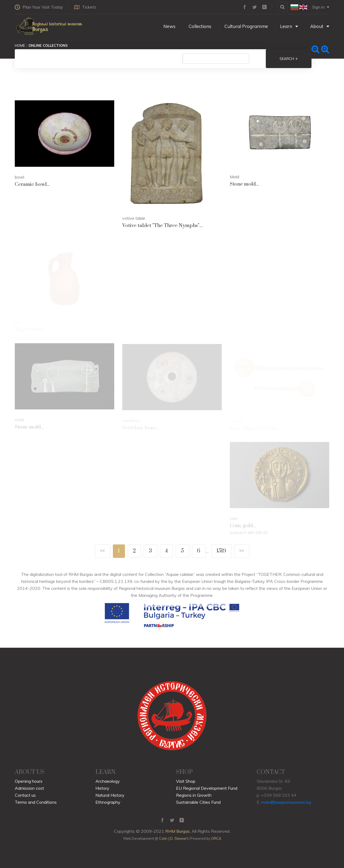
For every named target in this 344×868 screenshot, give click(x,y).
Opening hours (29, 781)
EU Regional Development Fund (207, 788)
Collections (199, 26)
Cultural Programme (246, 26)
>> (242, 551)
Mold (234, 177)
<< (102, 551)
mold (19, 421)
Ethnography (108, 802)
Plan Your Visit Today (39, 7)
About (320, 26)
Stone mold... (244, 184)
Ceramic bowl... (32, 184)
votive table (134, 218)
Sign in (321, 7)
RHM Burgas (178, 831)
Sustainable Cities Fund (198, 802)
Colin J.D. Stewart (173, 838)
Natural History (110, 795)
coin (234, 520)
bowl (19, 177)
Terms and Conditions (36, 802)
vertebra (131, 421)
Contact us (25, 795)
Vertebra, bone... (141, 429)
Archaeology (108, 781)
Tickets (85, 7)
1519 (221, 551)
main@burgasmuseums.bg (286, 802)
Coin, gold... (243, 527)
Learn (289, 26)
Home (20, 45)
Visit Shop (186, 781)
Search (289, 59)
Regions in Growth (194, 795)
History (102, 788)
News (169, 26)
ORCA (216, 838)
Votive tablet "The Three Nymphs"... (162, 226)
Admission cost (29, 788)
